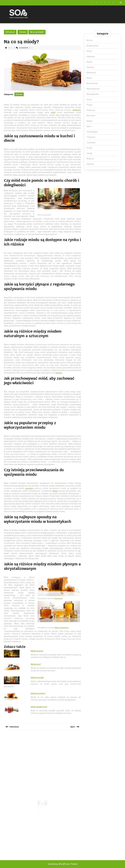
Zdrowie (23, 32)
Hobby (89, 62)
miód (53, 112)
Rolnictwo (91, 116)
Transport (91, 137)
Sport (89, 126)
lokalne (59, 373)
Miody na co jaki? (37, 678)
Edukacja (91, 56)
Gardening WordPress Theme (62, 864)
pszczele (29, 488)
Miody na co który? (38, 693)
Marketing (91, 73)
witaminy (77, 110)
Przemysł (91, 110)
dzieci (55, 491)
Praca (89, 100)
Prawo (89, 105)
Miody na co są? (37, 651)
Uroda (89, 148)
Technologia (92, 132)
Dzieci (89, 51)
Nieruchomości (93, 89)
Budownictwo (93, 46)
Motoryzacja (92, 83)
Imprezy (90, 67)
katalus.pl (58, 598)
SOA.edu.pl (10, 32)
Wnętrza (90, 159)
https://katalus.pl (62, 628)
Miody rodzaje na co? (39, 707)
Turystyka (91, 143)
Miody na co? (36, 664)
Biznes (90, 40)
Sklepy (90, 121)
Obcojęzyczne (93, 94)
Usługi (89, 153)
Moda (89, 78)
